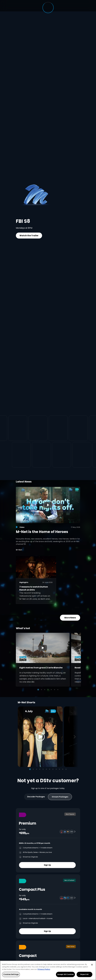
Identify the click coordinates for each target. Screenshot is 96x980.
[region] (48, 970)
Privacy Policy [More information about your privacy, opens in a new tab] (44, 969)
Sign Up (47, 865)
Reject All (84, 974)
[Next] (75, 737)
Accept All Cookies (65, 974)
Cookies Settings (11, 974)
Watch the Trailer (29, 235)
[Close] (92, 965)
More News (70, 618)
